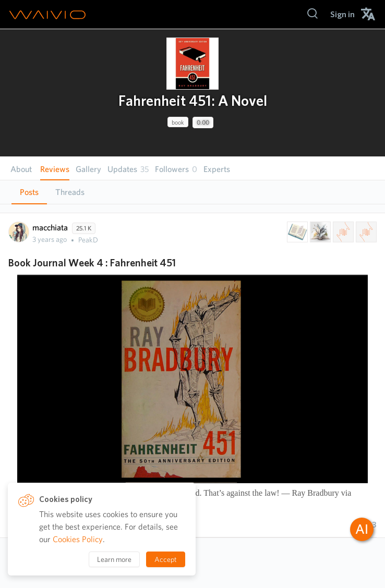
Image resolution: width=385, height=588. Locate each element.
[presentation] (192, 64)
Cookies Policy (78, 539)
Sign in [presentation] (342, 14)
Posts (29, 192)
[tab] (29, 192)
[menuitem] (342, 14)
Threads (70, 192)
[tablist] (192, 192)
